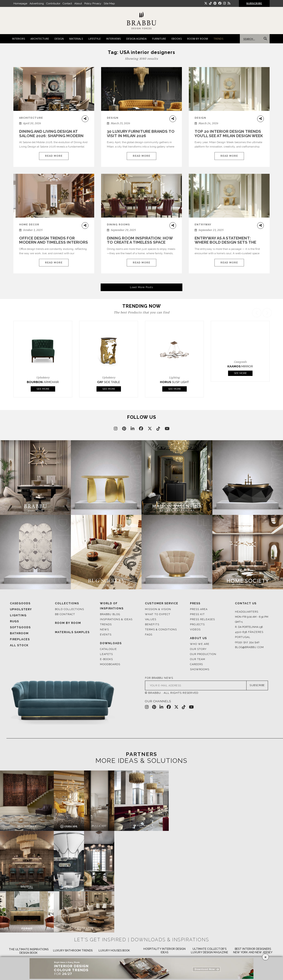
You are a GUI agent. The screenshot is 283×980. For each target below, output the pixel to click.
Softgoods (20, 627)
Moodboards (110, 664)
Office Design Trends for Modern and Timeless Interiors (54, 240)
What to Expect (158, 614)
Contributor (53, 3)
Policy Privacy (93, 3)
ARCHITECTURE (40, 39)
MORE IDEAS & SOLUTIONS (141, 761)
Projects (197, 624)
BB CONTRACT (65, 614)
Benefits (152, 624)
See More (75, 389)
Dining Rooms (118, 225)
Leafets (106, 654)
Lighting (18, 615)
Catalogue (108, 649)
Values (151, 619)
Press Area (199, 609)
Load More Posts (141, 287)
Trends (106, 624)
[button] (268, 353)
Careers (196, 664)
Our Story (198, 649)
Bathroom (19, 633)
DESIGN (59, 39)
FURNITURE (159, 39)
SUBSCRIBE (254, 3)
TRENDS (218, 39)
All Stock (19, 645)
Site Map (109, 3)
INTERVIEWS (113, 39)
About (78, 3)
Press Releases (202, 619)
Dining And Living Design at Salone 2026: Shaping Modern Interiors (51, 136)
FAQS (149, 635)
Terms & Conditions (161, 630)
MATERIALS (76, 39)
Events (106, 635)
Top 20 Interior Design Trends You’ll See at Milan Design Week (229, 134)
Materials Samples (72, 632)
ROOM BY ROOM (198, 39)
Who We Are (200, 644)
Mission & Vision (158, 609)
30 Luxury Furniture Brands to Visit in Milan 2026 (141, 134)
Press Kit (197, 614)
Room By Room (68, 623)
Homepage (20, 3)
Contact (67, 3)
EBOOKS (177, 39)
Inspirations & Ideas (116, 619)
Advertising (37, 3)
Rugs (14, 621)
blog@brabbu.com (249, 647)
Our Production (203, 654)
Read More (54, 156)
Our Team (198, 659)
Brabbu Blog (110, 614)
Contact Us (246, 603)
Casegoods (20, 603)
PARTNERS (141, 754)
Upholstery (21, 609)
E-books (106, 659)
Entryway (203, 225)
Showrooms (200, 669)
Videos (195, 630)
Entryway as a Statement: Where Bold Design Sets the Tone (225, 242)
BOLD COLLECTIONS (69, 609)
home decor (29, 225)
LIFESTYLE (95, 39)
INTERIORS (18, 39)
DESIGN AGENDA (136, 39)
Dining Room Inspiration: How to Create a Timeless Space (140, 240)
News (104, 630)
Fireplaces (20, 639)
